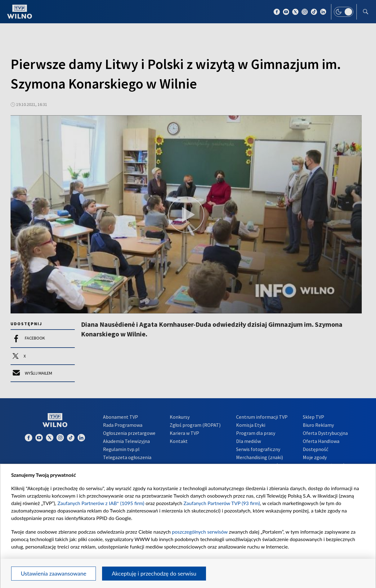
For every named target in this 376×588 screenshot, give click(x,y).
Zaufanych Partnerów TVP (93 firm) (222, 503)
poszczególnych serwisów (200, 532)
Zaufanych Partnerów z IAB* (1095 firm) (101, 503)
